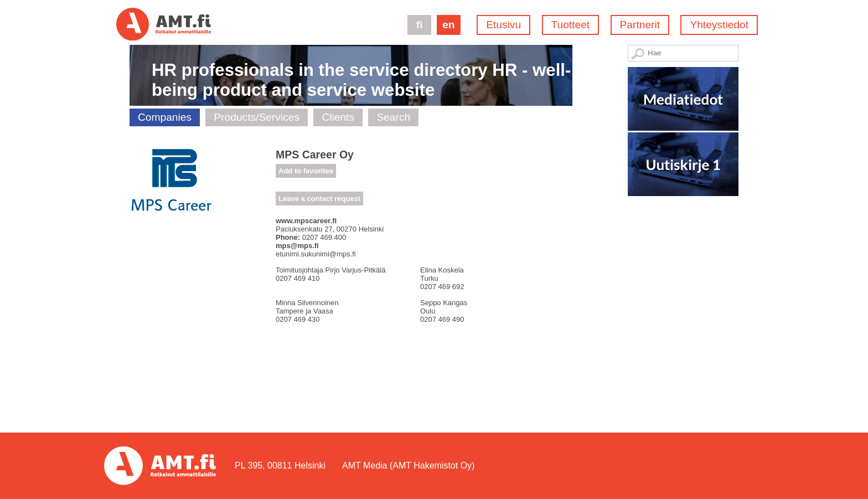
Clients (338, 117)
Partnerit (640, 25)
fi (420, 25)
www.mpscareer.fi (306, 221)
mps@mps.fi (297, 246)
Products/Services (257, 117)
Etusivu (503, 25)
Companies (165, 117)
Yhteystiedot (719, 25)
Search (393, 117)
